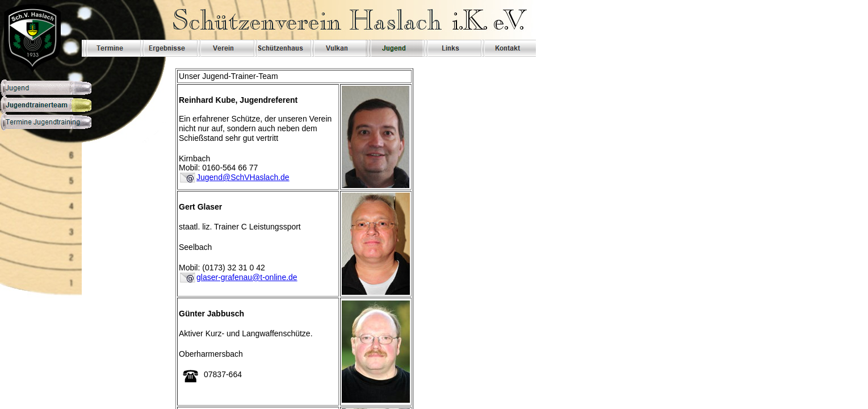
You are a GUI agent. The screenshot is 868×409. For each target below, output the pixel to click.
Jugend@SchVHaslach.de (243, 177)
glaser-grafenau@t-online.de (247, 277)
